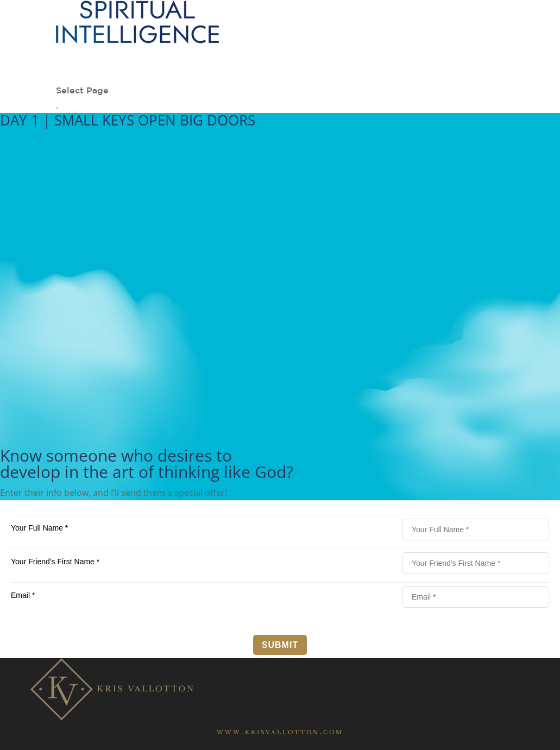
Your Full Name (39, 528)
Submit (280, 645)
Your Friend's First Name (55, 562)
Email (23, 595)
